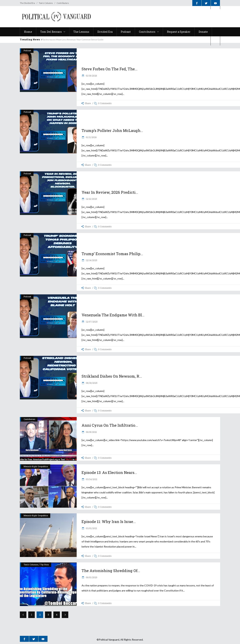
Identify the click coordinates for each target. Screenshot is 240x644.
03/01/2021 (91, 528)
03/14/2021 (91, 479)
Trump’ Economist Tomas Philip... (112, 254)
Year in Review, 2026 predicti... (110, 192)
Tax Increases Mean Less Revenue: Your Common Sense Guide (73, 40)
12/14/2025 (91, 260)
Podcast (27, 50)
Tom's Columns (31, 564)
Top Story (45, 564)
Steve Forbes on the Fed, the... (110, 69)
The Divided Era (27, 3)
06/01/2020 (91, 577)
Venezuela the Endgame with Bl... (113, 315)
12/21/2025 (91, 199)
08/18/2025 (91, 383)
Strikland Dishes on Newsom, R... (112, 376)
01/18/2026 (91, 76)
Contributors (63, 3)
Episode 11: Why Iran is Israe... (109, 522)
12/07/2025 (91, 322)
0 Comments (105, 103)
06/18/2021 (91, 432)
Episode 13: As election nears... (109, 472)
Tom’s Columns (46, 3)
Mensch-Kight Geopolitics (36, 466)
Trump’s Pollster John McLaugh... (112, 130)
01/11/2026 (91, 137)
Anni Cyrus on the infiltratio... (110, 425)
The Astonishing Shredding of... (111, 571)
